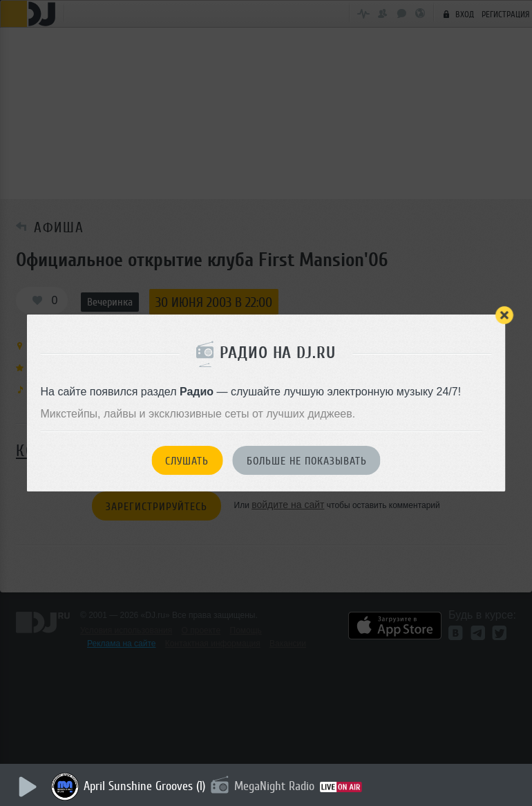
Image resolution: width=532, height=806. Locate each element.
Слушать (187, 461)
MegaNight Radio (275, 786)
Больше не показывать (307, 461)
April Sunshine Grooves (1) (145, 786)
